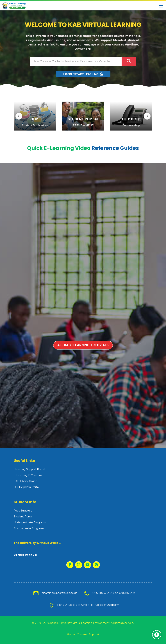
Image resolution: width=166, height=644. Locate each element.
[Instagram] (79, 565)
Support (94, 634)
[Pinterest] (96, 565)
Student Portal (23, 517)
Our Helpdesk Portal (26, 487)
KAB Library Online (25, 481)
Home (71, 634)
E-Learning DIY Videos (28, 475)
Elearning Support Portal (29, 469)
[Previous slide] (19, 116)
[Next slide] (147, 116)
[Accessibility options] (157, 635)
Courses (82, 634)
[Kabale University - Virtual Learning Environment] (14, 6)
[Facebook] (70, 565)
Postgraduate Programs (29, 528)
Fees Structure (23, 511)
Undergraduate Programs (30, 522)
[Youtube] (87, 565)
